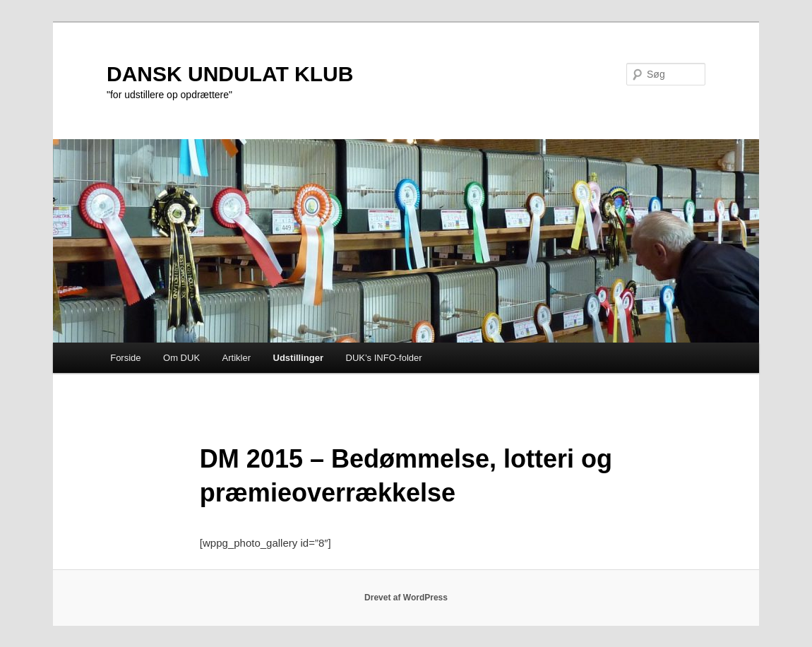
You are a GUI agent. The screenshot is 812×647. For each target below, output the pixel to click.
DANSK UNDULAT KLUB (230, 74)
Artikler (237, 358)
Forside (125, 358)
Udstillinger (299, 358)
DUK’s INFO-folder (384, 358)
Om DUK (181, 358)
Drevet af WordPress (406, 598)
